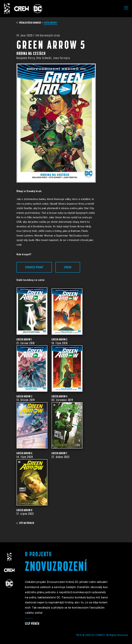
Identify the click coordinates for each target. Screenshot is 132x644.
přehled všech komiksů (29, 23)
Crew (68, 267)
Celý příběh (32, 624)
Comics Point (34, 267)
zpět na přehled (25, 523)
